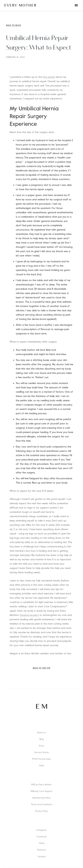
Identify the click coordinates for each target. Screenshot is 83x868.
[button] (76, 5)
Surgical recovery (29, 615)
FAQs (42, 766)
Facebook (41, 837)
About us (41, 732)
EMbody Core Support (41, 791)
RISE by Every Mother (41, 784)
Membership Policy (41, 798)
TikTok (41, 843)
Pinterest (42, 850)
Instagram (41, 830)
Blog (41, 739)
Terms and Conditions (42, 804)
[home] (20, 5)
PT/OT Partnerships (42, 759)
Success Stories (42, 752)
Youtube (42, 856)
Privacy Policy (42, 811)
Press (41, 746)
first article (49, 77)
